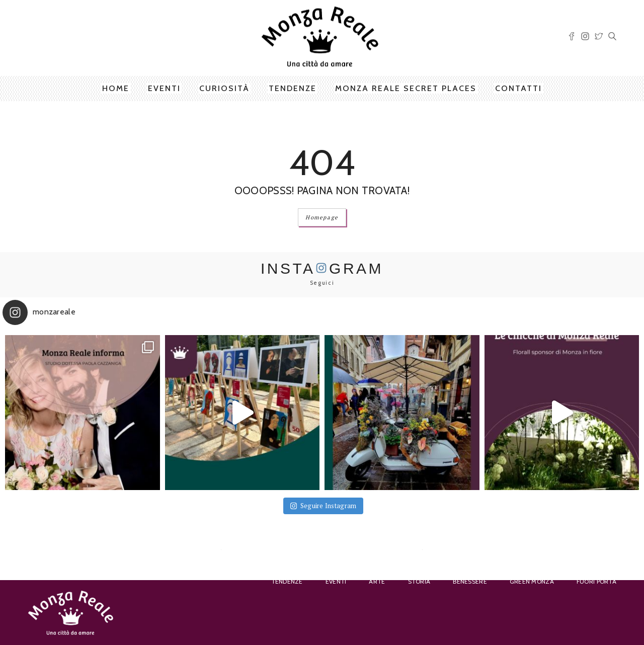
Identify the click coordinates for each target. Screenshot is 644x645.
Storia (419, 581)
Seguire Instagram (324, 506)
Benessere (470, 581)
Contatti (518, 88)
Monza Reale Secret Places (406, 88)
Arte (377, 581)
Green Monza (532, 581)
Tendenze (293, 88)
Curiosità (224, 88)
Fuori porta (596, 581)
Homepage (322, 217)
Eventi (164, 88)
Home (116, 88)
